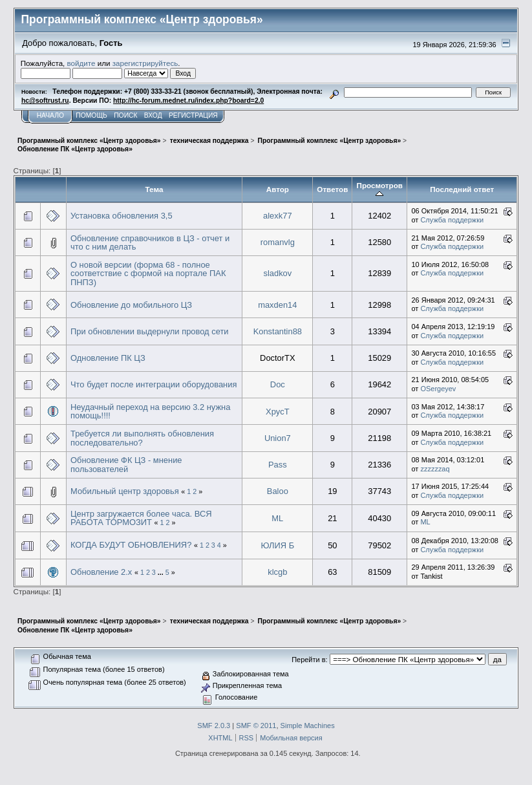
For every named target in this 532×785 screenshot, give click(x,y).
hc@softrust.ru (45, 101)
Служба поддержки (452, 220)
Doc (278, 384)
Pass (278, 465)
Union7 (278, 438)
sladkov (277, 273)
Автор (278, 189)
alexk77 (278, 216)
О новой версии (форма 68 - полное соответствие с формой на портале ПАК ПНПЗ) (148, 274)
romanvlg (278, 242)
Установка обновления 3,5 (122, 216)
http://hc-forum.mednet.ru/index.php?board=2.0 (188, 101)
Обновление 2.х (101, 572)
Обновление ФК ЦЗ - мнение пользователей (126, 465)
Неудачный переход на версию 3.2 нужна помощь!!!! (150, 412)
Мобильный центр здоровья (125, 491)
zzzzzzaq (435, 469)
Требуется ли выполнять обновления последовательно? (142, 438)
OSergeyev (438, 389)
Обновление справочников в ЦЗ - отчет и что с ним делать (150, 243)
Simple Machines (308, 726)
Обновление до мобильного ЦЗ (131, 305)
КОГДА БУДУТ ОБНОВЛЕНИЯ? (131, 545)
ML (277, 518)
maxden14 (277, 305)
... (162, 572)
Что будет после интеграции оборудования (154, 384)
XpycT (278, 412)
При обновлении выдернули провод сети (150, 331)
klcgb (277, 572)
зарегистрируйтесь (145, 63)
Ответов (332, 189)
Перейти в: (309, 660)
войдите (81, 63)
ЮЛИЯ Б (278, 545)
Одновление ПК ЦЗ (108, 358)
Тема (154, 189)
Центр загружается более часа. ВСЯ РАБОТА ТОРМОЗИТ (141, 518)
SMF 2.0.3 (214, 726)
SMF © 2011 (256, 726)
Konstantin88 (278, 331)
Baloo (278, 491)
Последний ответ (462, 189)
